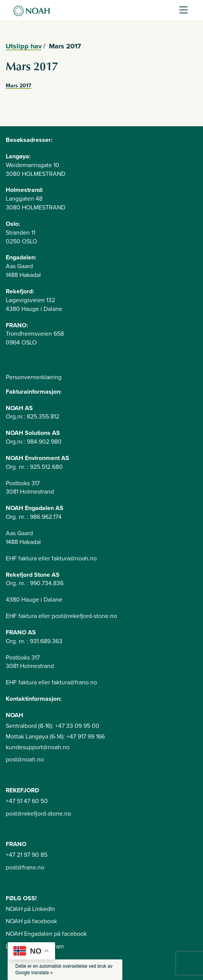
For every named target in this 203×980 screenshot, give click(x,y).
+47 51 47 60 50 (27, 801)
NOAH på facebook (31, 921)
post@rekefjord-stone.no (38, 814)
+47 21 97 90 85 (27, 855)
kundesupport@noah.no (38, 747)
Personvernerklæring (34, 377)
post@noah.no (25, 760)
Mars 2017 (19, 86)
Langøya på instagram (35, 946)
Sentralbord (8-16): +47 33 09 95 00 (53, 726)
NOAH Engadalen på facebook (46, 934)
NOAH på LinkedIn (30, 909)
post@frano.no (25, 867)
